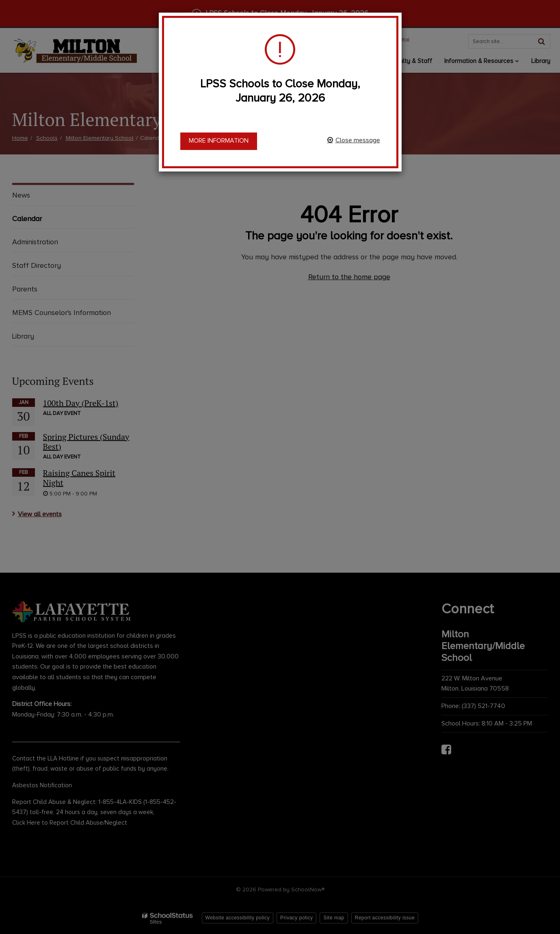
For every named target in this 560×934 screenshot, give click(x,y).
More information (219, 141)
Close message (358, 140)
